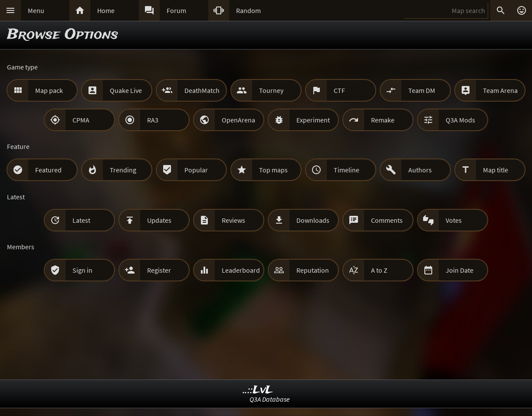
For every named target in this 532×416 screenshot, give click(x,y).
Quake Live (126, 90)
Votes (454, 220)
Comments (387, 220)
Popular (196, 170)
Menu (36, 10)
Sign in (82, 270)
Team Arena (500, 90)
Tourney (271, 90)
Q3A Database (270, 399)
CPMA (81, 120)
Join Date (460, 270)
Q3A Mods (460, 120)
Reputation (313, 270)
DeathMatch (202, 90)
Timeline (346, 170)
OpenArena (238, 120)
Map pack (49, 90)
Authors (420, 170)
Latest (81, 220)
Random (248, 10)
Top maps (273, 170)
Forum (176, 10)
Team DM (422, 90)
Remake (383, 120)
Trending (123, 170)
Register (159, 270)
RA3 (153, 120)
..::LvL (258, 390)
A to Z (379, 270)
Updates (159, 220)
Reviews (233, 220)
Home (106, 10)
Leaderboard (241, 270)
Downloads (313, 220)
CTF (339, 90)
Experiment (313, 120)
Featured (48, 170)
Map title (496, 170)
